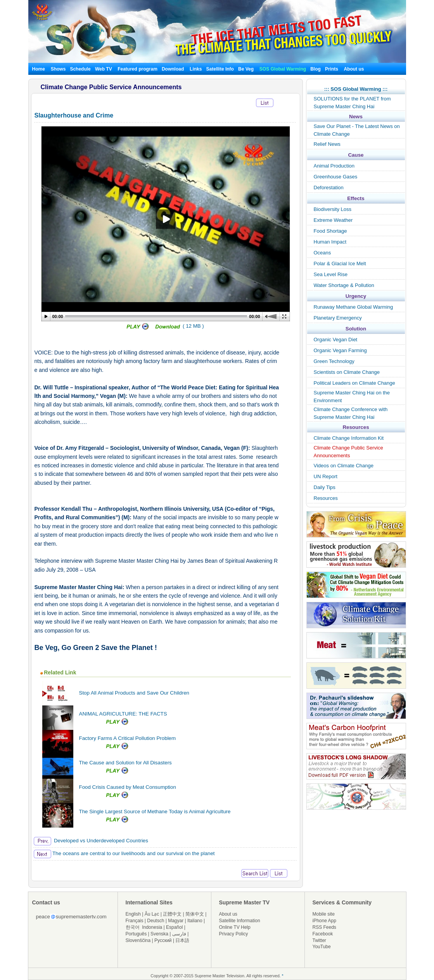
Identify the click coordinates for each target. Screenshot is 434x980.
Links (196, 69)
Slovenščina (138, 940)
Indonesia (152, 927)
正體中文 (172, 914)
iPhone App (324, 921)
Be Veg (246, 69)
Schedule (80, 69)
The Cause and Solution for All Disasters (125, 763)
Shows (58, 69)
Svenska (159, 934)
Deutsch (156, 921)
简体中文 (195, 914)
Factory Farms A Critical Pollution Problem (128, 738)
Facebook (323, 934)
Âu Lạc (152, 914)
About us (354, 69)
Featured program (137, 69)
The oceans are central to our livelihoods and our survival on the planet (124, 853)
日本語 (182, 940)
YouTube (322, 947)
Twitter (319, 940)
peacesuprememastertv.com (71, 917)
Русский (163, 940)
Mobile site (324, 914)
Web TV (104, 69)
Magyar (176, 921)
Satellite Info (220, 69)
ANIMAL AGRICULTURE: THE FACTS (123, 714)
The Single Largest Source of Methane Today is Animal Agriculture (155, 811)
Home (39, 69)
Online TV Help (235, 927)
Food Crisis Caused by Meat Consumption (128, 787)
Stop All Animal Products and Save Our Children (134, 693)
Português (136, 934)
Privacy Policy (234, 934)
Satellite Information (240, 921)
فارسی (179, 934)
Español (174, 927)
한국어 (133, 927)
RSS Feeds (324, 927)
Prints (332, 69)
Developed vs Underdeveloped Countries (91, 841)
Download (173, 69)
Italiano (195, 921)
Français (135, 921)
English (133, 914)
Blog (316, 69)
